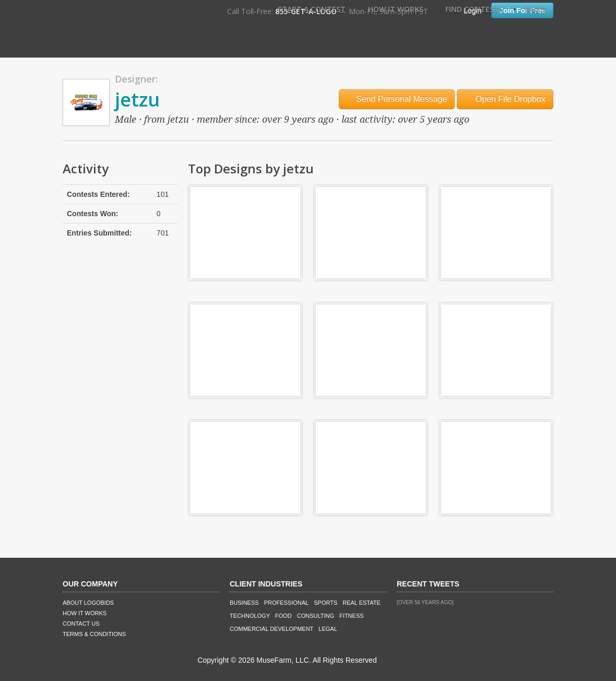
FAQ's (536, 9)
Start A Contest (312, 9)
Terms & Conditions (94, 634)
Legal (328, 629)
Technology (250, 616)
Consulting (316, 616)
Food (283, 616)
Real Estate (362, 603)
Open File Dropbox (505, 99)
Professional (287, 603)
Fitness (351, 616)
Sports (325, 603)
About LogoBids (88, 603)
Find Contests (474, 9)
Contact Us (81, 624)
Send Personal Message (397, 99)
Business (244, 603)
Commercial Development (271, 629)
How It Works (396, 9)
